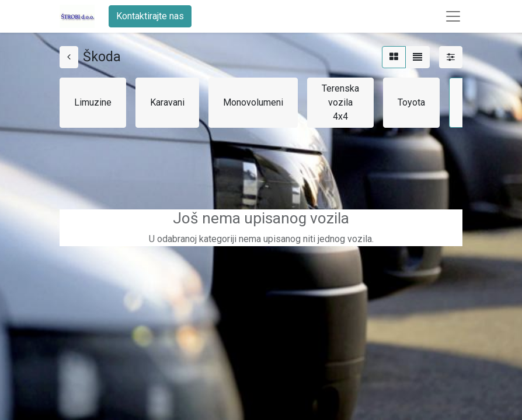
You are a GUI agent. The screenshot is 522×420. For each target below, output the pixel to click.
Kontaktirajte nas (150, 16)
